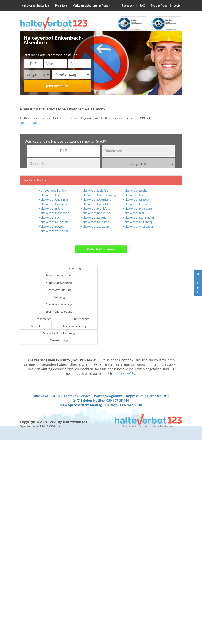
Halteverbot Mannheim (138, 217)
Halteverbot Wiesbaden (138, 226)
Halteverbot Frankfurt (95, 208)
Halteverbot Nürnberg (137, 222)
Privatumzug (72, 74)
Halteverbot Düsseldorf (96, 204)
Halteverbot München (53, 222)
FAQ (142, 5)
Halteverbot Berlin (52, 190)
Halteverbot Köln (50, 217)
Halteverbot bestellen (35, 5)
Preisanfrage (159, 5)
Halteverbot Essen (135, 204)
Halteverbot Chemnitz (53, 199)
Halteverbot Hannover (54, 213)
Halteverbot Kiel (133, 213)
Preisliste (61, 5)
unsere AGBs (125, 373)
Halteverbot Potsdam (53, 226)
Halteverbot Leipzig (93, 217)
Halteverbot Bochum (136, 191)
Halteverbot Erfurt (51, 208)
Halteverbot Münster (94, 222)
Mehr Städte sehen (101, 249)
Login (177, 5)
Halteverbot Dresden (136, 199)
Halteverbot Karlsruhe (95, 213)
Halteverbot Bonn (50, 195)
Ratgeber (128, 5)
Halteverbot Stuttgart (95, 226)
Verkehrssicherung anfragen (92, 5)
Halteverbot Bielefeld (94, 191)
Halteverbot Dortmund (96, 199)
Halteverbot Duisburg (53, 204)
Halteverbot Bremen (136, 195)
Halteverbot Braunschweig (98, 195)
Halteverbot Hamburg (137, 208)
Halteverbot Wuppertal (54, 231)
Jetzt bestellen (32, 123)
